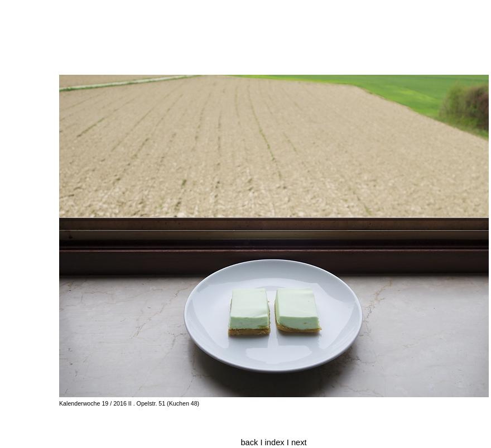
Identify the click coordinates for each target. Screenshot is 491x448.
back (249, 442)
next (299, 442)
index (276, 442)
